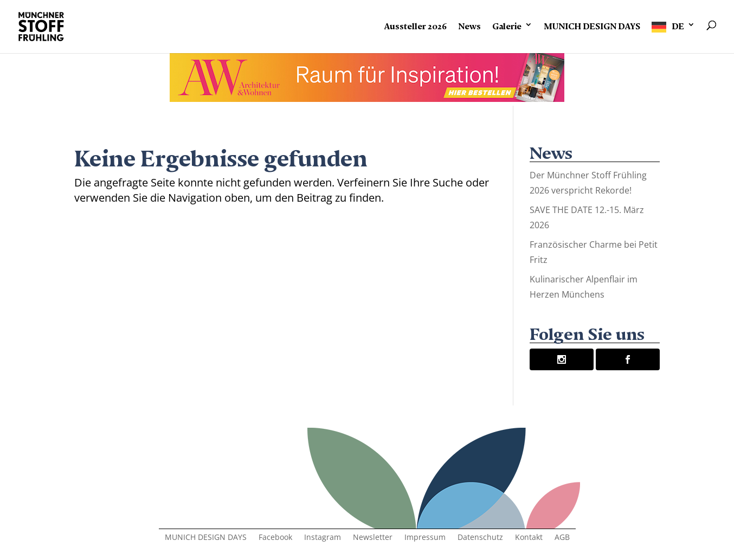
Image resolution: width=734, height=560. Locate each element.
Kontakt (529, 538)
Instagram (323, 538)
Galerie (507, 24)
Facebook (275, 538)
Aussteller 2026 (416, 24)
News (469, 24)
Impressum (425, 538)
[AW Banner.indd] (367, 98)
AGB (562, 538)
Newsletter (373, 538)
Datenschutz (480, 538)
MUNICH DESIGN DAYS (592, 24)
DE (678, 24)
